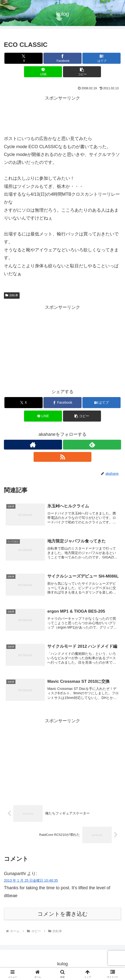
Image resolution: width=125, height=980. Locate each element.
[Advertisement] (62, 115)
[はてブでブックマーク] (101, 58)
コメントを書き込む (63, 916)
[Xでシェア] (23, 58)
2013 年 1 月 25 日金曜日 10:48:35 (31, 882)
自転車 (12, 295)
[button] (82, 72)
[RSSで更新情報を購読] (63, 457)
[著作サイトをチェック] (33, 445)
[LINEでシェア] (43, 72)
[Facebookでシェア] (62, 58)
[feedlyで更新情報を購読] (92, 445)
